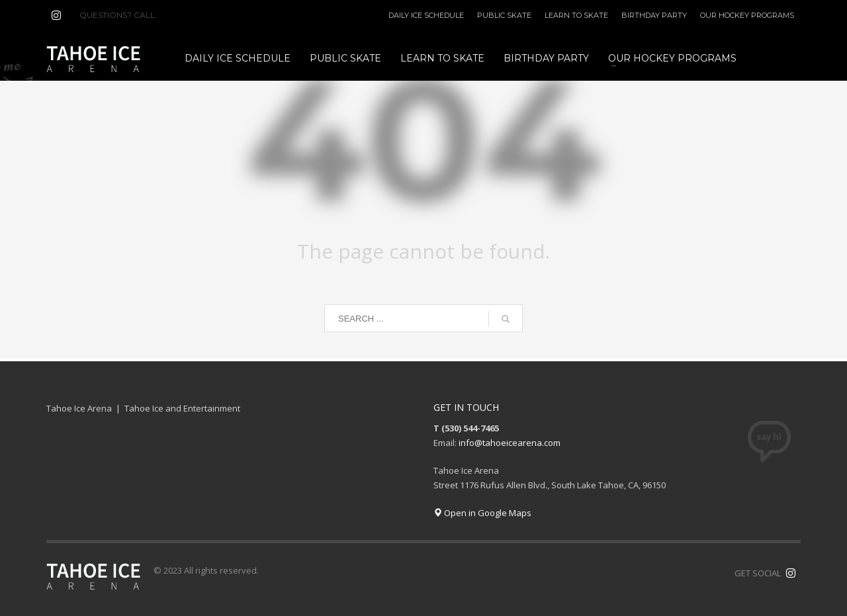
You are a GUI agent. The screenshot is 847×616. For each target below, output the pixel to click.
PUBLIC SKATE (504, 15)
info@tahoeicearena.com (510, 443)
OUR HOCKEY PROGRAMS (747, 15)
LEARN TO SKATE (576, 15)
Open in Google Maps (482, 513)
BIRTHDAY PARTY (654, 15)
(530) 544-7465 (191, 15)
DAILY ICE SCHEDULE (426, 15)
